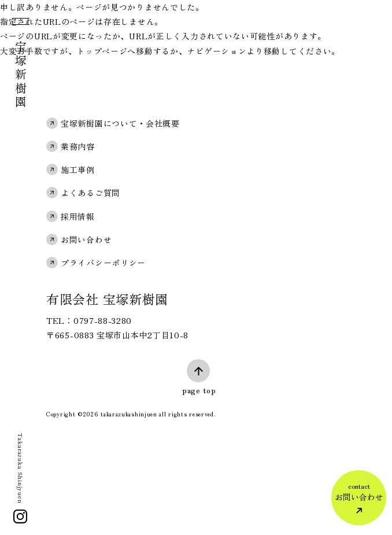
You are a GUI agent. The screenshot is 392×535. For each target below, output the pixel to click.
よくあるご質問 (90, 193)
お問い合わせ (86, 239)
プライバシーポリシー (103, 263)
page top (199, 390)
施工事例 (78, 169)
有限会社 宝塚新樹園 (107, 298)
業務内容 (78, 146)
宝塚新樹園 (21, 75)
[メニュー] (20, 24)
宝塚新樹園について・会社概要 (120, 123)
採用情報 (78, 216)
